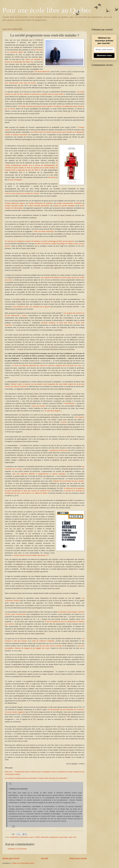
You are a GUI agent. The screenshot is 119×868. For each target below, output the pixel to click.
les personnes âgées (15, 52)
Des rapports (80, 417)
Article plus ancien (78, 858)
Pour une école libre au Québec (47, 10)
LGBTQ (37, 837)
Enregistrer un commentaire (17, 849)
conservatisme (24, 837)
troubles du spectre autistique (64, 206)
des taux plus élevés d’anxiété (51, 646)
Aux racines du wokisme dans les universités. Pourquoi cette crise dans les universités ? (36, 778)
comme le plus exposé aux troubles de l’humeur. (22, 193)
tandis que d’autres (38, 406)
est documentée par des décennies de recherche (66, 710)
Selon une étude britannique (44, 231)
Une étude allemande (42, 72)
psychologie (64, 837)
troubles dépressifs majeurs (15, 203)
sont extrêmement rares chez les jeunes (20, 83)
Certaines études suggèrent (15, 712)
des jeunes (52, 177)
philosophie (45, 837)
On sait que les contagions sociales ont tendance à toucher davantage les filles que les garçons (40, 241)
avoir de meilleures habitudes (43, 641)
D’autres (64, 422)
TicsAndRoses (69, 403)
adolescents (14, 837)
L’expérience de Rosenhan (58, 450)
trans (75, 837)
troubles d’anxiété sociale (14, 206)
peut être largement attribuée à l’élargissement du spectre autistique (39, 474)
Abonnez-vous (104, 55)
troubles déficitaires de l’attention (41, 203)
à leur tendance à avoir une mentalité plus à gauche (31, 307)
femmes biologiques (15, 180)
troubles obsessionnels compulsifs (69, 203)
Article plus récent (11, 858)
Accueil (44, 858)
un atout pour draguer (52, 411)
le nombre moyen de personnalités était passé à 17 (31, 555)
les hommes (38, 50)
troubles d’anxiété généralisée (38, 206)
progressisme (54, 837)
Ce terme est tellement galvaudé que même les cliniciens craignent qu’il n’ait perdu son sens (46, 365)
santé (70, 837)
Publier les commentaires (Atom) (23, 863)
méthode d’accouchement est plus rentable (68, 481)
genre (32, 837)
